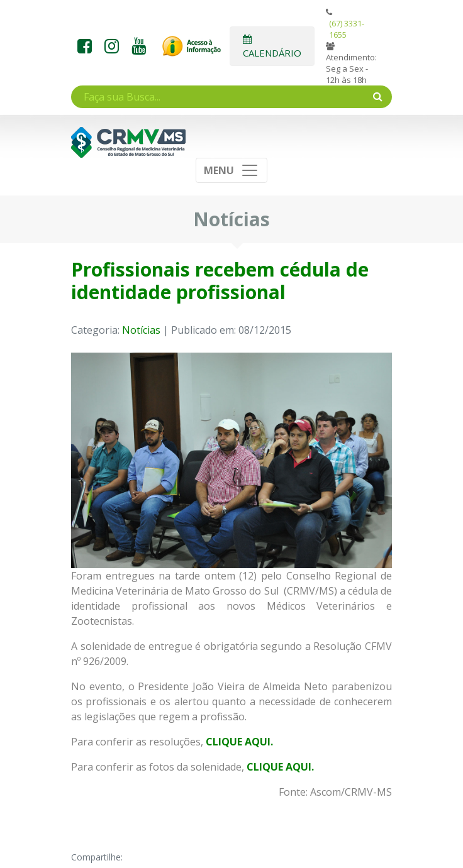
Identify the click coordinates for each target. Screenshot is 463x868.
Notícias (141, 330)
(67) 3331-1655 (347, 29)
